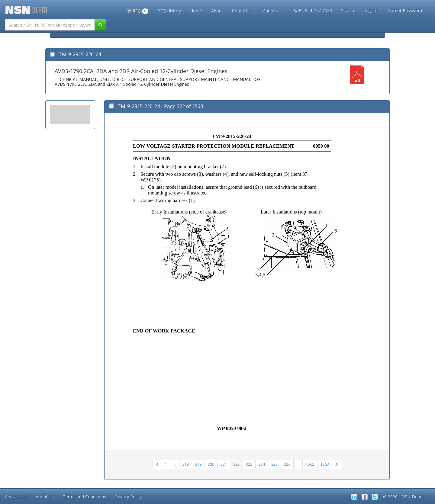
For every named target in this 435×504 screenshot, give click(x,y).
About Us (45, 497)
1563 (325, 464)
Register (371, 10)
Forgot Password (405, 10)
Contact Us (243, 11)
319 (198, 464)
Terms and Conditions (84, 497)
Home (196, 11)
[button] (138, 10)
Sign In (348, 10)
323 (249, 464)
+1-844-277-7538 (313, 10)
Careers (270, 11)
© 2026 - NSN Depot (404, 497)
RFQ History (169, 11)
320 (211, 464)
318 (186, 464)
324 (262, 464)
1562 (310, 464)
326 (287, 464)
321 (224, 464)
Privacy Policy (128, 497)
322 (236, 464)
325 (274, 464)
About (217, 11)
